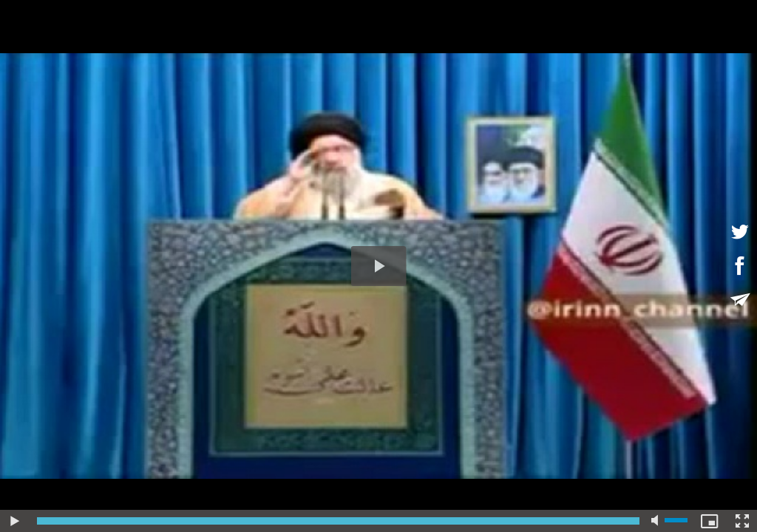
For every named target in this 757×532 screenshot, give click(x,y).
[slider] (338, 521)
